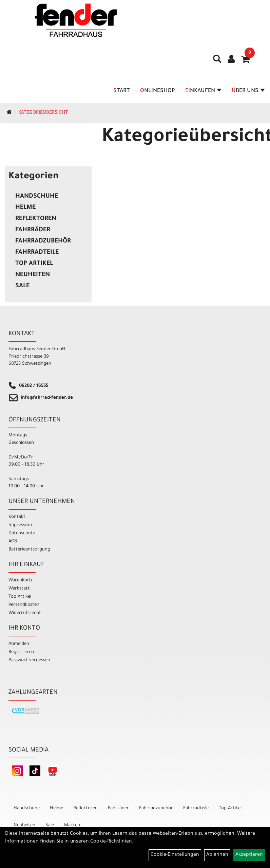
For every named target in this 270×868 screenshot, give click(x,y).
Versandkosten (24, 605)
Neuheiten (33, 275)
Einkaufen (203, 91)
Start (122, 91)
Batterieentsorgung (29, 550)
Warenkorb (20, 581)
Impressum (20, 525)
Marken (72, 825)
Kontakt (17, 517)
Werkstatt (19, 589)
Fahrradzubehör (43, 241)
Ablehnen (217, 855)
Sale (22, 286)
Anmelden (19, 644)
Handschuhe (37, 197)
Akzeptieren (249, 855)
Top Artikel (34, 264)
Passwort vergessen (29, 660)
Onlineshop (158, 91)
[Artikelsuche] (217, 61)
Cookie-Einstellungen (175, 855)
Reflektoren (36, 219)
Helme (25, 208)
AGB (13, 541)
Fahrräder (33, 230)
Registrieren (21, 652)
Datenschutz (22, 533)
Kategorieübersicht (43, 113)
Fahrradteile (37, 253)
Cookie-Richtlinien (111, 842)
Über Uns (248, 91)
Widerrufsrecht (25, 613)
